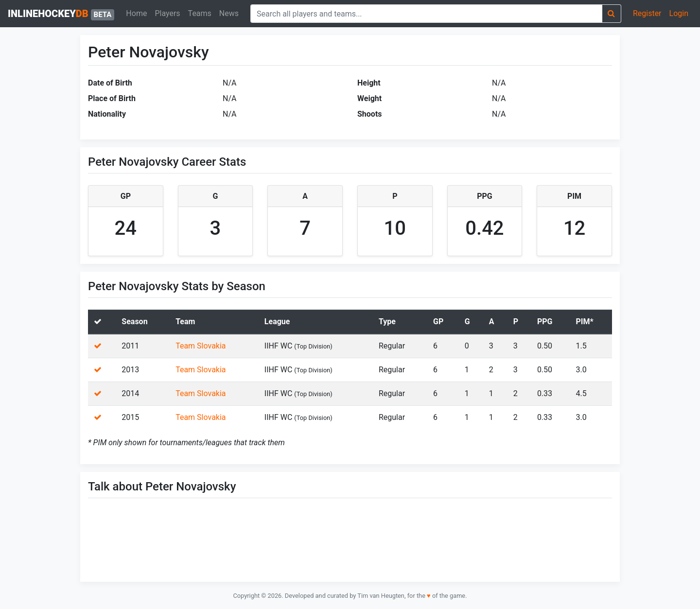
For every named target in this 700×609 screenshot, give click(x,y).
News (229, 13)
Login (679, 13)
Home (136, 13)
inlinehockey (61, 14)
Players (167, 13)
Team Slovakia (201, 346)
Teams (200, 13)
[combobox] (426, 14)
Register (647, 13)
